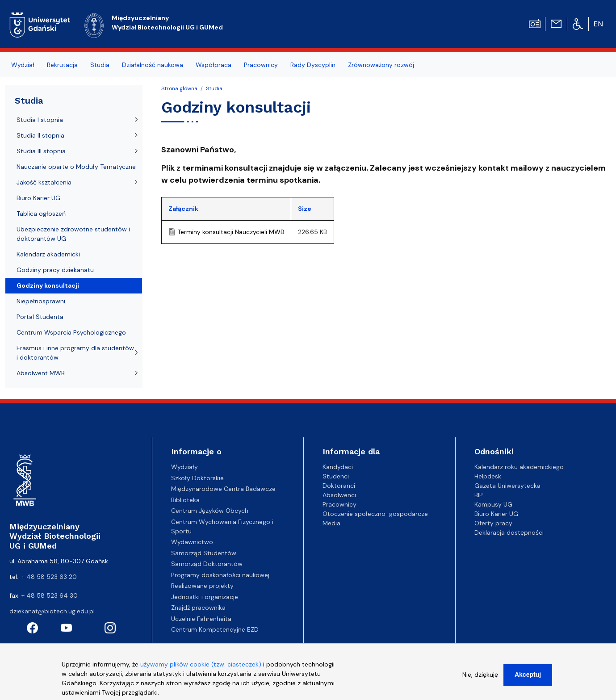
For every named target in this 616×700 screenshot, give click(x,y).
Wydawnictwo (192, 542)
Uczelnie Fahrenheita (201, 619)
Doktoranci (339, 486)
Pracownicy (261, 65)
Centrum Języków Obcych (210, 511)
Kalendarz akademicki (48, 254)
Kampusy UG (493, 504)
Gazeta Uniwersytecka (507, 486)
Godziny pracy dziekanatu (55, 270)
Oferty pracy (493, 523)
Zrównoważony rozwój (381, 65)
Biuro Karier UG (38, 198)
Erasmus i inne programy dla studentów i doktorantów (75, 353)
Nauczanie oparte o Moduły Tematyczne (76, 167)
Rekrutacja (62, 65)
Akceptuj (528, 678)
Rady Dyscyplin (313, 65)
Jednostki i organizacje (205, 597)
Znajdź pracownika (198, 608)
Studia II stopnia (40, 135)
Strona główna (179, 88)
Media (331, 523)
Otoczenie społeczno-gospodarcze (375, 514)
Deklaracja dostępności (509, 532)
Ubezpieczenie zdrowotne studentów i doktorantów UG (73, 234)
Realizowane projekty (202, 586)
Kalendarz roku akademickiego (519, 467)
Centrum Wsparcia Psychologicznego (71, 332)
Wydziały (184, 467)
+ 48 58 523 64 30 (50, 595)
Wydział (23, 65)
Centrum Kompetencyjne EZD (215, 629)
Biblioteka (185, 500)
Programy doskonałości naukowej (220, 575)
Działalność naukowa (153, 65)
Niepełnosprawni (41, 301)
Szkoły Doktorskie (197, 478)
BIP (479, 495)
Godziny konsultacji (48, 285)
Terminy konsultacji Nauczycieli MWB (231, 232)
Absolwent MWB (41, 373)
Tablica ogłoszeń (41, 214)
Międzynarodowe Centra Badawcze (223, 489)
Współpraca (214, 65)
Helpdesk (488, 476)
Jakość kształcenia (44, 182)
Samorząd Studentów (204, 553)
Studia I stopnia (40, 120)
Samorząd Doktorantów (207, 564)
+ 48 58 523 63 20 (49, 577)
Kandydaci (338, 467)
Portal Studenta (40, 317)
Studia (100, 65)
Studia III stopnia (41, 151)
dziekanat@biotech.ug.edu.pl (52, 611)
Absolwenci (339, 495)
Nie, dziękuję (480, 678)
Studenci (336, 476)
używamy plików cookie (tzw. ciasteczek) (201, 668)
